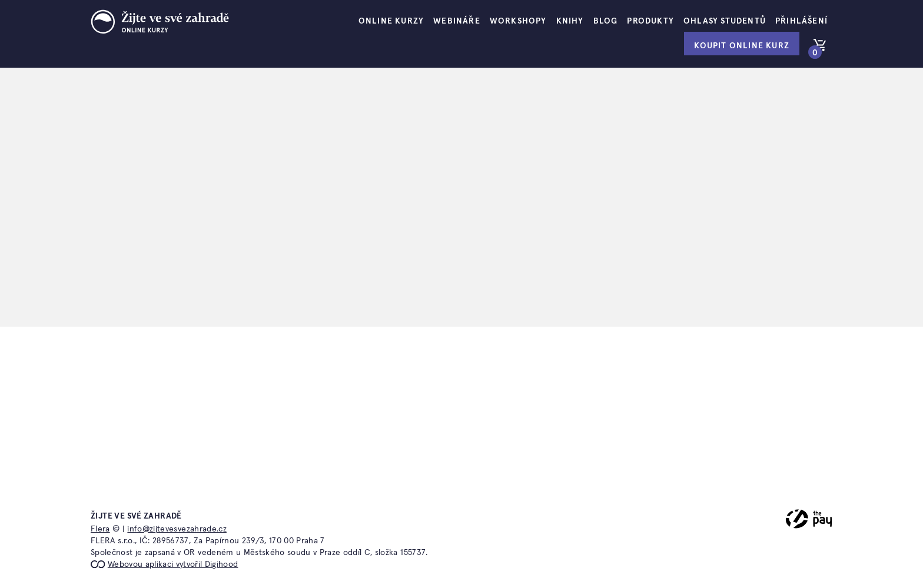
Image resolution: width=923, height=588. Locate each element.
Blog (606, 21)
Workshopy (518, 21)
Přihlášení (801, 21)
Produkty (650, 21)
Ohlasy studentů (725, 21)
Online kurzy (391, 21)
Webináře (457, 21)
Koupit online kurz (742, 46)
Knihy (570, 21)
